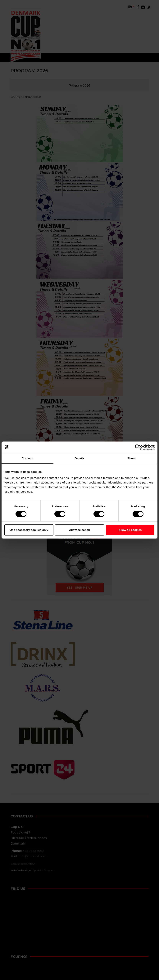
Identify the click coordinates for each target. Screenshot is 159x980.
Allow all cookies (130, 530)
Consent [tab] (27, 458)
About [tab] (131, 458)
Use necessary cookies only (29, 530)
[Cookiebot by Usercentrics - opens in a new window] (138, 447)
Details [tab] (79, 458)
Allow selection (79, 530)
